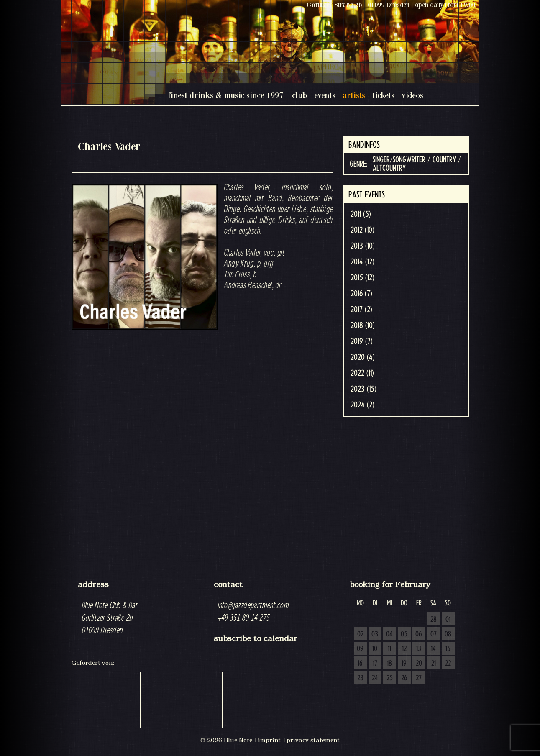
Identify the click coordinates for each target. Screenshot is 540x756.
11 (389, 649)
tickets (383, 95)
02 (360, 634)
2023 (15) (363, 389)
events (325, 95)
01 (448, 620)
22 (448, 664)
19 (404, 664)
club (299, 95)
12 (404, 649)
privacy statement (313, 740)
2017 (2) (361, 310)
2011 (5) (361, 214)
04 (389, 634)
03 (375, 634)
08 (448, 634)
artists (354, 95)
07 (434, 634)
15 (448, 649)
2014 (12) (362, 262)
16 (360, 664)
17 (375, 664)
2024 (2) (362, 405)
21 (434, 664)
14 (433, 649)
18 (389, 664)
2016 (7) (361, 294)
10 (375, 649)
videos (412, 95)
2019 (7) (362, 341)
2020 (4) (363, 357)
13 (419, 649)
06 (419, 634)
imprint (269, 740)
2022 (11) (362, 373)
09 (360, 649)
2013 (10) (363, 246)
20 (419, 664)
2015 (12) (362, 278)
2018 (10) (363, 325)
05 (404, 634)
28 (434, 620)
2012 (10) (362, 230)
